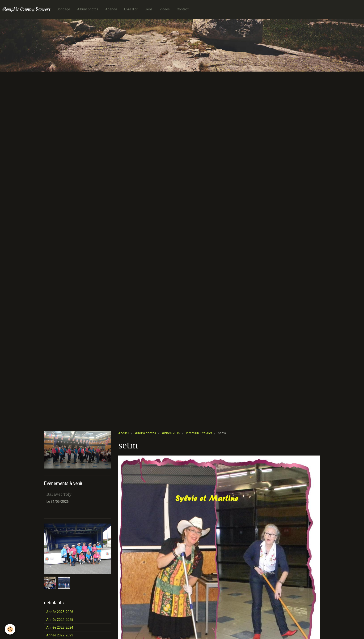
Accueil (124, 433)
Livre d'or (131, 9)
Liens (149, 9)
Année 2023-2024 (60, 627)
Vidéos (165, 9)
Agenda (111, 9)
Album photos (88, 9)
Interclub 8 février (199, 433)
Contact (183, 9)
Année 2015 (171, 433)
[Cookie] (10, 629)
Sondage (63, 9)
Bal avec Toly (59, 494)
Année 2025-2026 (60, 612)
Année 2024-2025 (60, 620)
